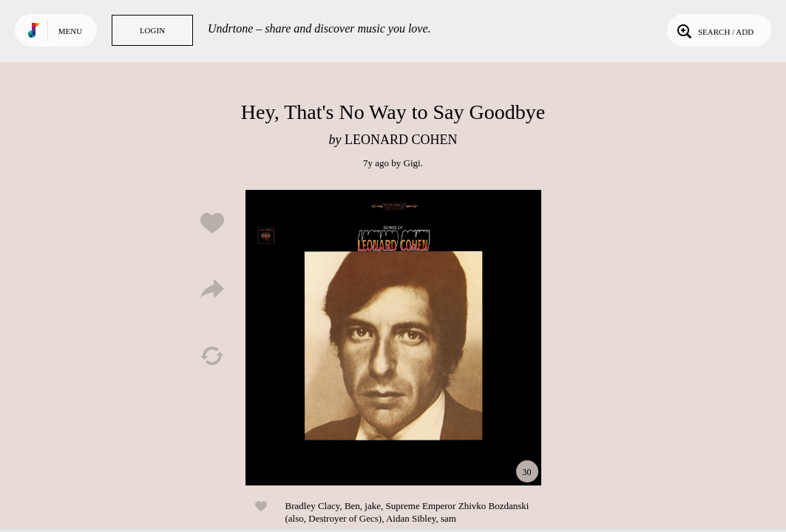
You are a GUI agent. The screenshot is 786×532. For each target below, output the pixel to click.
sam (448, 518)
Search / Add (714, 30)
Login (152, 30)
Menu (70, 31)
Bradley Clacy (313, 506)
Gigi (412, 163)
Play (393, 338)
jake (373, 506)
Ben (352, 506)
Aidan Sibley (411, 518)
